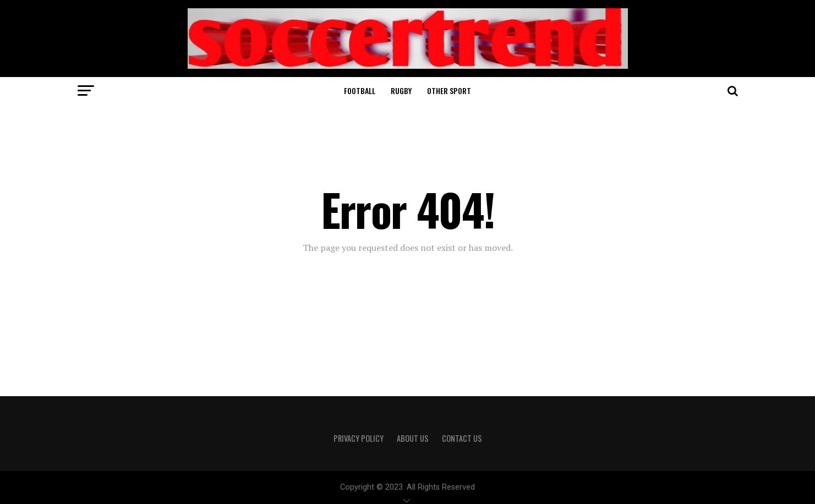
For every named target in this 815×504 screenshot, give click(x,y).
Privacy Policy (359, 438)
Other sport (449, 91)
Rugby (401, 91)
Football (360, 91)
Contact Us (462, 438)
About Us (413, 438)
